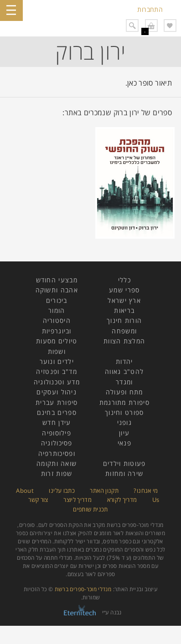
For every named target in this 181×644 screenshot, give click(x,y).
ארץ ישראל (124, 300)
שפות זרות (57, 473)
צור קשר (38, 500)
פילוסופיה (57, 433)
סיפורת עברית (57, 402)
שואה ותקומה (57, 463)
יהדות (124, 361)
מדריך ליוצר (78, 500)
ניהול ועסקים (57, 392)
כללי (124, 280)
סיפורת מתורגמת (124, 402)
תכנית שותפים (90, 509)
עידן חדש (57, 422)
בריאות (124, 310)
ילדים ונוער (57, 361)
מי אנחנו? (146, 491)
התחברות (150, 9)
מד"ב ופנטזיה (57, 371)
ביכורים (57, 300)
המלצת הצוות (124, 341)
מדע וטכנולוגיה (57, 382)
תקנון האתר (104, 491)
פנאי (124, 443)
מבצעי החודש (57, 280)
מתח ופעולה (124, 392)
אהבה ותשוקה (57, 290)
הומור (57, 310)
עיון (124, 433)
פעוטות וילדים (124, 463)
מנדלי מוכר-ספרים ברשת (83, 589)
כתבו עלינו (62, 491)
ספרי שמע (124, 290)
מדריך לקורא (122, 500)
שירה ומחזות (124, 473)
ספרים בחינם (57, 412)
